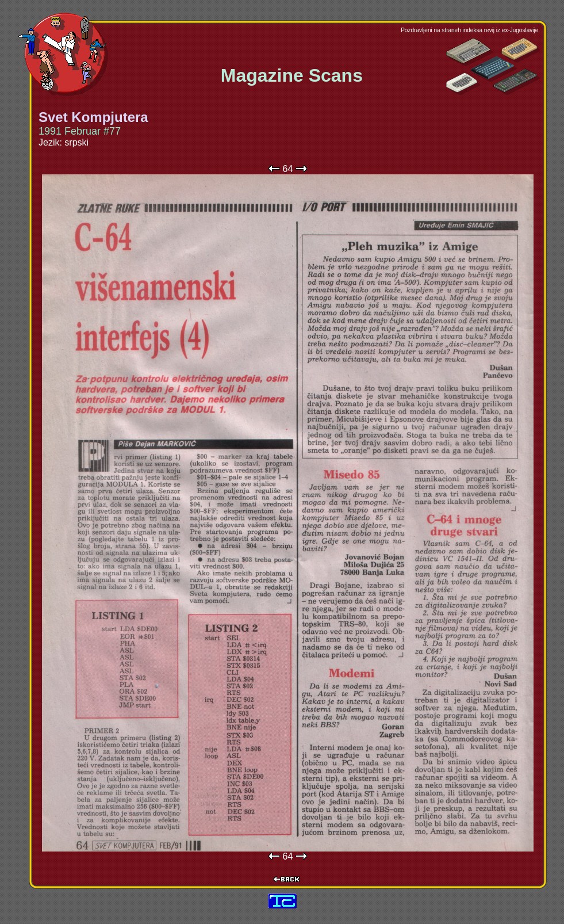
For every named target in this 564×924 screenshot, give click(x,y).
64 (288, 169)
